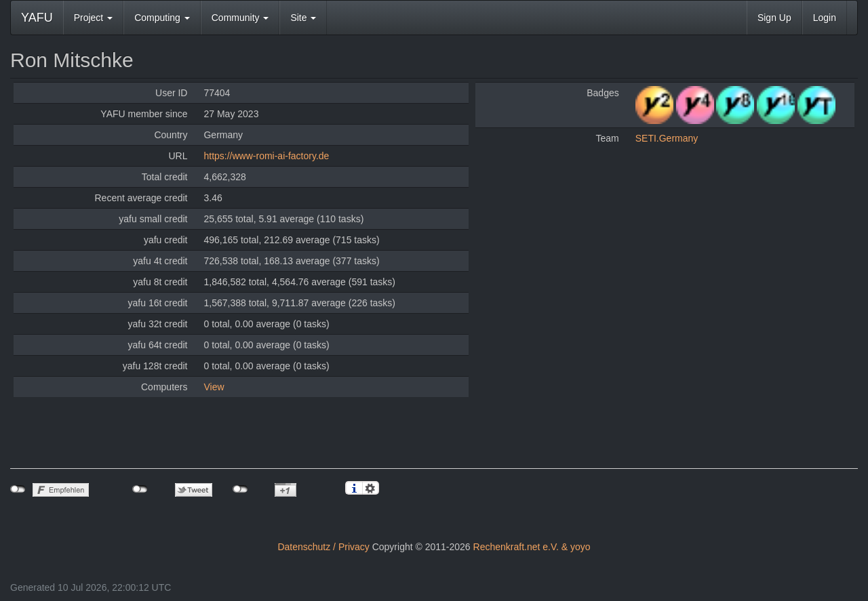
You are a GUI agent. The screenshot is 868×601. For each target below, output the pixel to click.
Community (240, 18)
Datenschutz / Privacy (323, 547)
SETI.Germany (667, 138)
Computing (162, 18)
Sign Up (774, 18)
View (214, 387)
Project (93, 18)
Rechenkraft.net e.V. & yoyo (532, 547)
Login (825, 18)
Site (303, 18)
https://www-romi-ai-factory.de (266, 156)
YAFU (37, 18)
